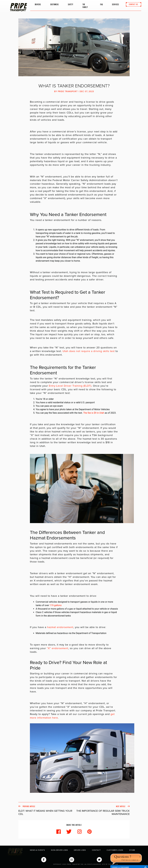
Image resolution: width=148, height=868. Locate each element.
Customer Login (115, 850)
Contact (96, 850)
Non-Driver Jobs (59, 850)
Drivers (38, 5)
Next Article (102, 810)
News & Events (37, 850)
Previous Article (46, 810)
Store (132, 850)
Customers (55, 5)
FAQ (101, 5)
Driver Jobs (80, 850)
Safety (71, 5)
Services (115, 5)
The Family (85, 6)
